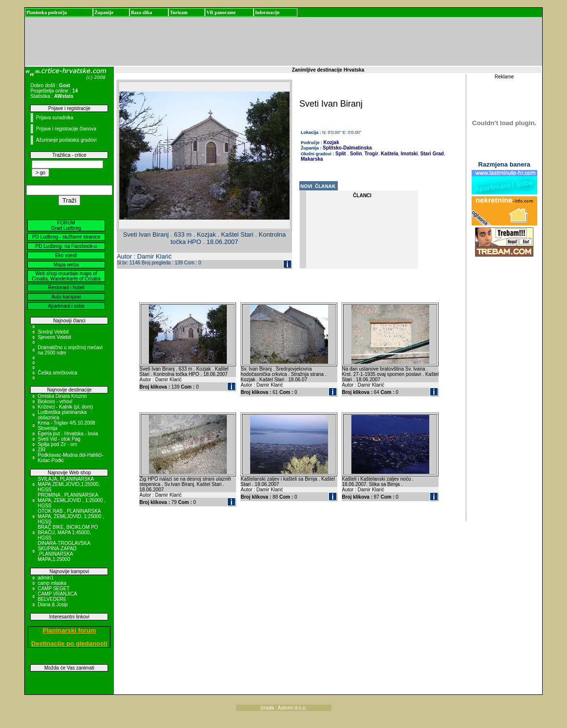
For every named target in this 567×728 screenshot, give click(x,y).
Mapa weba (66, 265)
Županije (104, 12)
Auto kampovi (66, 297)
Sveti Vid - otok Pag (59, 439)
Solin (355, 154)
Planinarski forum (70, 630)
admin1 (46, 578)
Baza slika (142, 12)
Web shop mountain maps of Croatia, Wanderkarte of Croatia (66, 276)
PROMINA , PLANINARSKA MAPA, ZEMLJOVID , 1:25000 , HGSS (71, 500)
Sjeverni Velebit (54, 337)
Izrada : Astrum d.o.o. (283, 708)
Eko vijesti (66, 255)
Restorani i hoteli (66, 288)
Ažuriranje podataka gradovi (66, 140)
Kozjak (331, 142)
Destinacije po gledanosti (69, 644)
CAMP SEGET (53, 588)
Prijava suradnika (55, 118)
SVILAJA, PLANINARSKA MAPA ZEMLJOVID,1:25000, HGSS (69, 484)
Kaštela (389, 154)
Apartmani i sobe (66, 306)
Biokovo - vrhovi (55, 401)
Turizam (179, 12)
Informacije (267, 12)
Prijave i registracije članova (66, 129)
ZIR (41, 450)
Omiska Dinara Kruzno (62, 396)
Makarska (312, 159)
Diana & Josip (53, 605)
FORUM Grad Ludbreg (66, 225)
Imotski (409, 154)
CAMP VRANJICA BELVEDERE (57, 597)
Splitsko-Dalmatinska (347, 148)
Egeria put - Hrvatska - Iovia (68, 434)
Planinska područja (47, 12)
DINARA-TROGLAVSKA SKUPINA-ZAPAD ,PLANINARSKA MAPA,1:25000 (64, 551)
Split (341, 154)
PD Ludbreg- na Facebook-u (66, 246)
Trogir (371, 154)
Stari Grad (431, 154)
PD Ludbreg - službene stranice (66, 237)
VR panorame (221, 12)
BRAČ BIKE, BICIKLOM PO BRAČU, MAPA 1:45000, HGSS (68, 532)
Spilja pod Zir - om (57, 444)
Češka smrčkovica (57, 373)
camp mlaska (52, 583)
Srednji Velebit (53, 332)
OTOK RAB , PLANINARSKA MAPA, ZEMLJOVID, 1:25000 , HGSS (71, 516)
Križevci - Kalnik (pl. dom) (65, 407)
